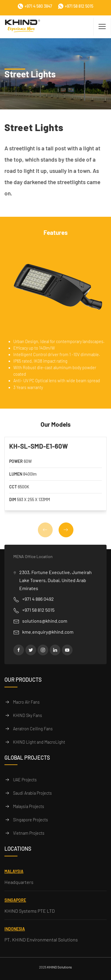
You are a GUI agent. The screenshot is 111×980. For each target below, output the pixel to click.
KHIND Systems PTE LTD (30, 911)
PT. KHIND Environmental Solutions (41, 940)
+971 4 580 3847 (35, 6)
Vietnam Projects (29, 833)
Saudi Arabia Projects (32, 793)
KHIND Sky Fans (28, 715)
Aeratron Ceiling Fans (33, 729)
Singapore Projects (30, 820)
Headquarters (19, 882)
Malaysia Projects (29, 806)
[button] (66, 530)
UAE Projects (25, 780)
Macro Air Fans (26, 702)
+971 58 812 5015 (76, 6)
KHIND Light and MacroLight (39, 742)
